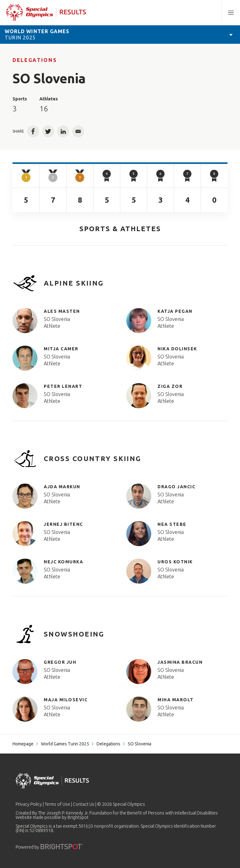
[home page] (46, 13)
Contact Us (84, 804)
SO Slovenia (57, 319)
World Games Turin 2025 (65, 744)
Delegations (35, 60)
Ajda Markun (62, 487)
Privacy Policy (29, 804)
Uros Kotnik (175, 562)
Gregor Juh (60, 662)
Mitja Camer (61, 349)
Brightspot (78, 817)
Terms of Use (57, 804)
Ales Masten (62, 311)
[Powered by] (62, 847)
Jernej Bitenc (63, 524)
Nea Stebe (172, 524)
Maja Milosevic (66, 700)
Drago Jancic (176, 487)
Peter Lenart (63, 386)
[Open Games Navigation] (231, 34)
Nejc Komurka (63, 562)
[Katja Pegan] (142, 321)
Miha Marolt (176, 700)
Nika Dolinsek (177, 349)
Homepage (23, 744)
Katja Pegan (175, 311)
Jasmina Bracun (180, 662)
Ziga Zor (170, 386)
